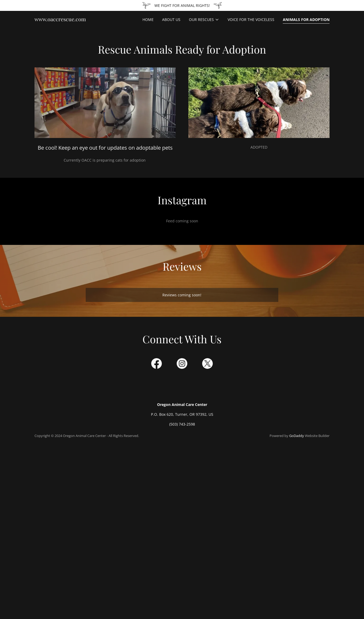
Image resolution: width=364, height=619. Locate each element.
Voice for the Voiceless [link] (251, 20)
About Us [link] (171, 20)
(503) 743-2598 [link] (182, 424)
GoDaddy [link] (297, 436)
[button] (204, 20)
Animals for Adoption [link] (306, 20)
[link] (60, 20)
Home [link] (148, 20)
